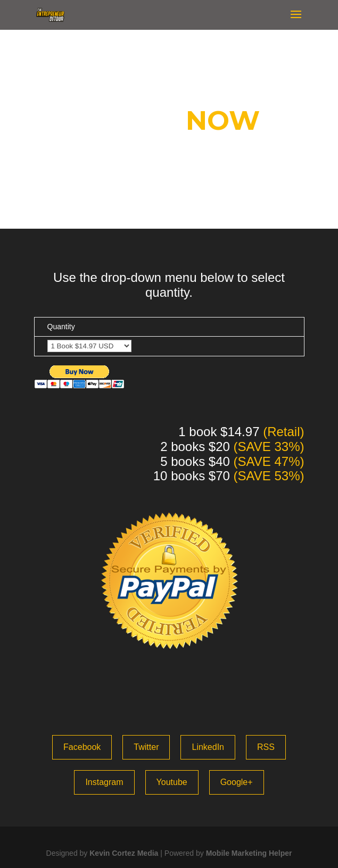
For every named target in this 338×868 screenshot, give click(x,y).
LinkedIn (208, 747)
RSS (266, 747)
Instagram (104, 782)
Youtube (172, 782)
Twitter (146, 747)
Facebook (82, 747)
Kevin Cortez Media (124, 853)
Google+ (237, 782)
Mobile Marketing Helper (249, 853)
